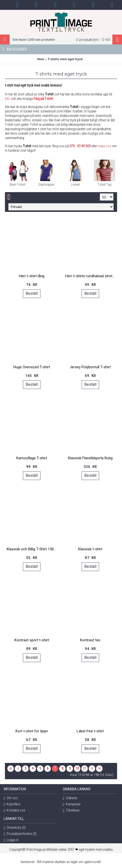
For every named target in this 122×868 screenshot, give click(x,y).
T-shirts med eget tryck (65, 59)
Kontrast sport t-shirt (32, 640)
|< (11, 768)
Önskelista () (15, 828)
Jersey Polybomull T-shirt (90, 367)
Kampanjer (72, 804)
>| (99, 768)
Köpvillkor (12, 804)
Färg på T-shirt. (44, 99)
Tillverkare (71, 811)
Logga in (11, 840)
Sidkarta (70, 798)
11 (85, 768)
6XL (8, 99)
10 (77, 768)
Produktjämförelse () (20, 834)
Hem (40, 59)
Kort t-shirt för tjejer (32, 731)
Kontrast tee (90, 640)
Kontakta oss (15, 811)
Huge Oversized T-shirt (32, 367)
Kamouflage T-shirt (32, 458)
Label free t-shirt (90, 731)
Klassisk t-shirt (90, 549)
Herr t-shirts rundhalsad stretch (91, 276)
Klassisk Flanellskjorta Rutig (90, 458)
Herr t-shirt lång (32, 276)
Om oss (11, 798)
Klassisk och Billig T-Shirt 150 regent (33, 549)
